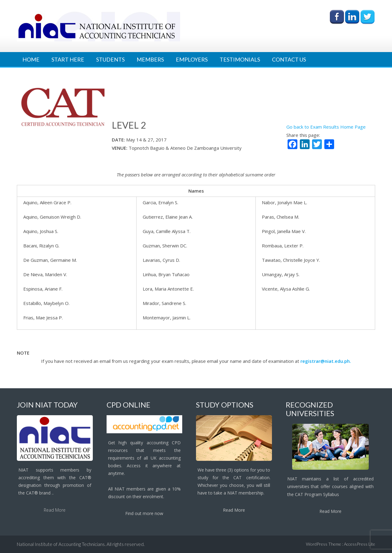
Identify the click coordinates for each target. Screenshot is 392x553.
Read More (55, 510)
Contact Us (289, 59)
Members (150, 59)
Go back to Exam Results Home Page (326, 127)
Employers (192, 59)
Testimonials (240, 59)
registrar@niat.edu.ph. (326, 361)
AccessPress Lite (360, 544)
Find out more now (144, 513)
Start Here (68, 59)
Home (31, 59)
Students (110, 59)
